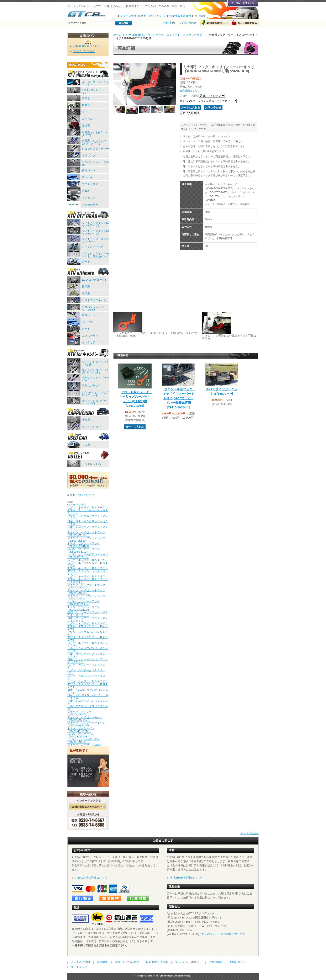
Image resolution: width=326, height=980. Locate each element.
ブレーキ (87, 177)
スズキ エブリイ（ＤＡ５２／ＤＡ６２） (88, 644)
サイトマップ (79, 967)
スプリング (89, 155)
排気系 (86, 287)
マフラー (87, 112)
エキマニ (87, 119)
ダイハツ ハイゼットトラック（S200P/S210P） (86, 592)
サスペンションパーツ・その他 (94, 308)
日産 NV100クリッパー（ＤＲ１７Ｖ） (88, 691)
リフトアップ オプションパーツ (95, 240)
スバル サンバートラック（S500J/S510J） (84, 550)
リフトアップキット (94, 300)
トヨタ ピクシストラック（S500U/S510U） (84, 545)
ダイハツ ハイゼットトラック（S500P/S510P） (86, 534)
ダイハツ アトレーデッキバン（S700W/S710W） (86, 724)
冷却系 (86, 98)
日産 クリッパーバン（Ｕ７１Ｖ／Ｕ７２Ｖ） (88, 661)
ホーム (117, 35)
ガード (86, 262)
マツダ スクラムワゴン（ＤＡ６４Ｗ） (88, 639)
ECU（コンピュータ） (93, 91)
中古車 (86, 445)
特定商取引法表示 (180, 16)
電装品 (86, 191)
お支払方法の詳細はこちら (91, 878)
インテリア (89, 198)
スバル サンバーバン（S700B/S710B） (81, 735)
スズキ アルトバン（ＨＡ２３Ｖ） (86, 677)
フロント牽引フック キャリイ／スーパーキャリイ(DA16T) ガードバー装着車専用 (179, 398)
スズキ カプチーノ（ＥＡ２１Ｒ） (86, 672)
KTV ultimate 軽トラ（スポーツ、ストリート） (154, 35)
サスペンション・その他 (95, 164)
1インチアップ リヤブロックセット (95, 394)
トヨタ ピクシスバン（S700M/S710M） (81, 730)
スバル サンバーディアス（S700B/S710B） (84, 741)
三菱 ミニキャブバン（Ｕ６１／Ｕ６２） (88, 650)
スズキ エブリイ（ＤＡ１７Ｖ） (88, 560)
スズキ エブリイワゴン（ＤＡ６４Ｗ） (88, 627)
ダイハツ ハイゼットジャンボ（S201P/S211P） (86, 597)
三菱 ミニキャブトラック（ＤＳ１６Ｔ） (88, 528)
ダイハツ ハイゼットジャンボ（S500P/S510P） (86, 539)
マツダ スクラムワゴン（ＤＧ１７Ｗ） (88, 685)
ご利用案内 (168, 23)
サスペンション (91, 427)
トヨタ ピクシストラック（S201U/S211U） (84, 608)
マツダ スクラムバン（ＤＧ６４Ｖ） (88, 633)
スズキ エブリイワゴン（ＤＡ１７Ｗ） (88, 564)
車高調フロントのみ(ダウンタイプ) (94, 142)
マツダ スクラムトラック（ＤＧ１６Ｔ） (88, 517)
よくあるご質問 (80, 962)
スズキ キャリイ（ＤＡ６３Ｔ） (88, 568)
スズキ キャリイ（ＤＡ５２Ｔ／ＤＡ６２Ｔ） (88, 581)
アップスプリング (93, 247)
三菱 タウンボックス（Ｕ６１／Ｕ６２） (88, 655)
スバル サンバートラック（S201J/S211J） (84, 603)
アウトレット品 (91, 464)
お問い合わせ (188, 23)
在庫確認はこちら (190, 91)
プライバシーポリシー (188, 962)
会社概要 (200, 16)
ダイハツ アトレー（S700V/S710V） (80, 713)
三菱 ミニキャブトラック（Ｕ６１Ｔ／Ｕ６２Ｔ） (88, 614)
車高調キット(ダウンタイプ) (94, 134)
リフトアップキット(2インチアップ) (95, 232)
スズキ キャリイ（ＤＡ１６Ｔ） (88, 507)
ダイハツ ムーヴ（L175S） (85, 745)
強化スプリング (91, 386)
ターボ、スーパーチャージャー (95, 84)
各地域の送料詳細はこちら (186, 878)
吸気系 (86, 126)
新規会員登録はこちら (87, 46)
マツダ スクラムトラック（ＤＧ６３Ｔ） (88, 572)
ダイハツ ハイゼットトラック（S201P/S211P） (86, 586)
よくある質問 (128, 16)
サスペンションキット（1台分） (95, 363)
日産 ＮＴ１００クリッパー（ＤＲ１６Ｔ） (88, 523)
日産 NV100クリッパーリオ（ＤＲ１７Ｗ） (88, 696)
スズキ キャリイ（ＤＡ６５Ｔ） (88, 576)
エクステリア (90, 184)
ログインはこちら (84, 51)
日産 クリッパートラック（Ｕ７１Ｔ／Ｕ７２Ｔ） (88, 619)
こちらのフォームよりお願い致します (222, 934)
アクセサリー (90, 205)
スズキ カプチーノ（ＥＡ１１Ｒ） (86, 666)
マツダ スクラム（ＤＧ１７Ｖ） (88, 681)
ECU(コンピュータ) (94, 280)
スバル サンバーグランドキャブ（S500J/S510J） (88, 556)
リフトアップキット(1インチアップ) (95, 224)
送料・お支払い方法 (153, 16)
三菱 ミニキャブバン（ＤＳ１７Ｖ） (88, 702)
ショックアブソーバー (95, 149)
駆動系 (86, 105)
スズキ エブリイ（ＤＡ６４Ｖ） (88, 623)
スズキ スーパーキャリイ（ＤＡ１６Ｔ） (88, 512)
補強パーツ (89, 170)
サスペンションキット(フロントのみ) (95, 371)
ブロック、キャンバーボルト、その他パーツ (95, 255)
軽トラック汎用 (77, 505)
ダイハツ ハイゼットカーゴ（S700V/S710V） (85, 719)
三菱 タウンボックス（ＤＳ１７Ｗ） (88, 708)
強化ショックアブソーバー (95, 379)
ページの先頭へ (249, 833)
